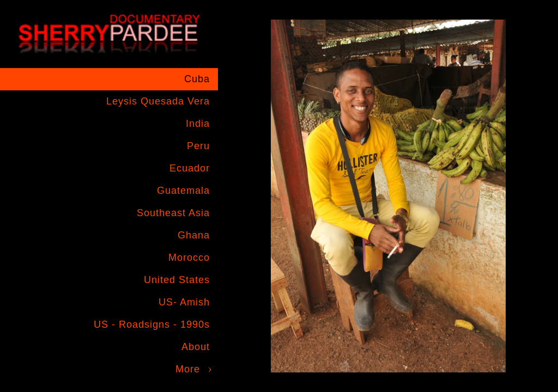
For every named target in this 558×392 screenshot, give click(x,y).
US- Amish (184, 302)
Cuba (197, 79)
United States (177, 280)
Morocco (189, 258)
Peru (198, 146)
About (196, 347)
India (198, 124)
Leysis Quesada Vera (158, 101)
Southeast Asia (173, 213)
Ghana (194, 235)
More (188, 369)
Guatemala (183, 191)
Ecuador (190, 168)
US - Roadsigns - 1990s (152, 324)
